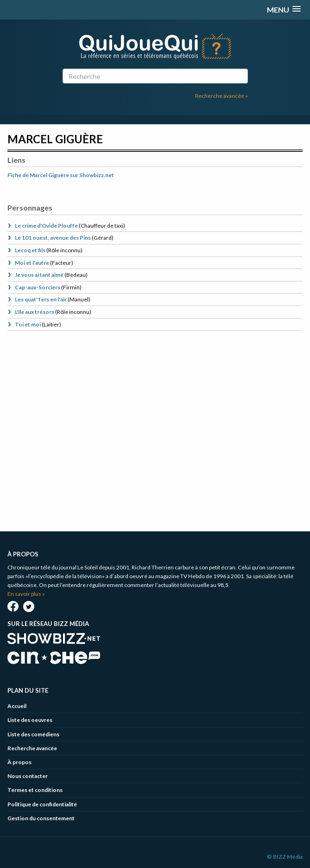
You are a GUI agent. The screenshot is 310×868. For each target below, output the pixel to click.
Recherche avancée (32, 748)
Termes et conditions (35, 790)
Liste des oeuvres (30, 720)
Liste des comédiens (33, 734)
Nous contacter (28, 776)
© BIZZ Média (285, 857)
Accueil (17, 706)
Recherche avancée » (221, 96)
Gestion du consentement (41, 818)
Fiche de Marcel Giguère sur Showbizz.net (61, 175)
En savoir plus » (26, 594)
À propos (19, 762)
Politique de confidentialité (42, 804)
